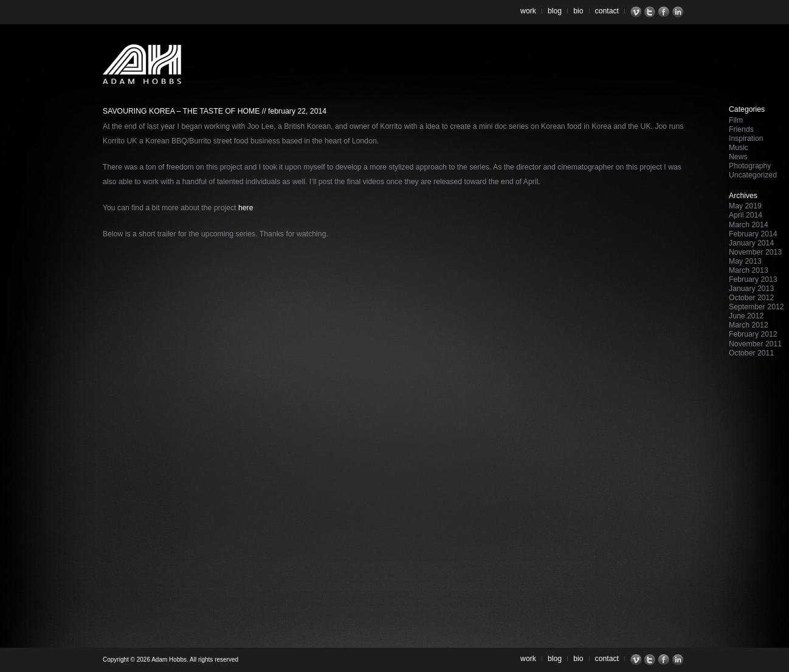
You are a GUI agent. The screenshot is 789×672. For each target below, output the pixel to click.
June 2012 (746, 316)
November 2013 (755, 252)
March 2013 (749, 270)
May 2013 (745, 261)
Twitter (651, 12)
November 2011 (755, 344)
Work (528, 11)
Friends (741, 129)
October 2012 (751, 298)
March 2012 (749, 325)
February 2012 (753, 334)
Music (739, 148)
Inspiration (746, 139)
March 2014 (749, 225)
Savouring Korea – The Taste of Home (181, 111)
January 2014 (751, 243)
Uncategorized (753, 175)
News (738, 157)
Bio (578, 11)
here (246, 208)
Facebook (665, 12)
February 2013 (753, 279)
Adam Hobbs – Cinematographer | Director (142, 64)
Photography (750, 166)
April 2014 (746, 215)
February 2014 (753, 234)
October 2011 (751, 353)
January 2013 (751, 289)
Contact (607, 11)
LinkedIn (679, 12)
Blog (555, 11)
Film (736, 120)
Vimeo (637, 12)
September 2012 (756, 307)
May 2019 (745, 206)
